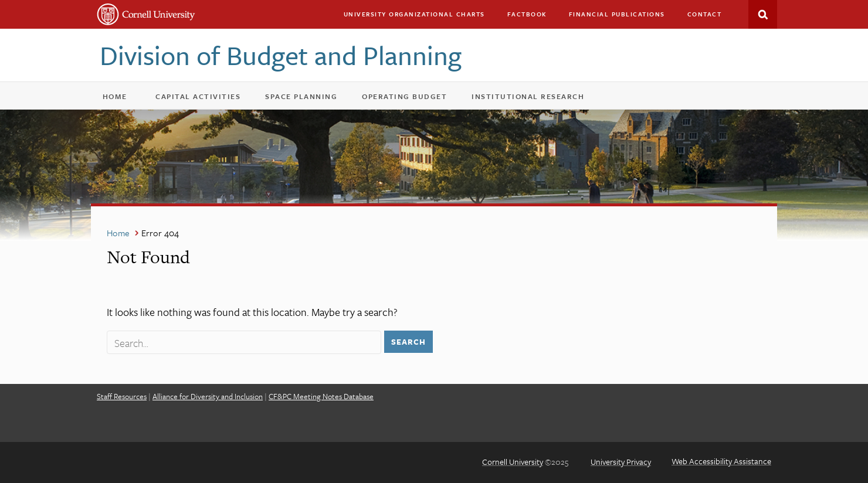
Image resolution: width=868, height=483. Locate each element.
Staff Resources (122, 396)
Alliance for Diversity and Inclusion (208, 396)
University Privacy (621, 462)
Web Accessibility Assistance (721, 461)
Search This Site (763, 14)
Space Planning (309, 99)
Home (115, 96)
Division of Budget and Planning (281, 55)
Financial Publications (617, 14)
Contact (705, 14)
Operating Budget (412, 99)
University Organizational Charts (414, 14)
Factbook (527, 14)
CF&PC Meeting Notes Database (321, 396)
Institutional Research (528, 96)
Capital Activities (206, 99)
